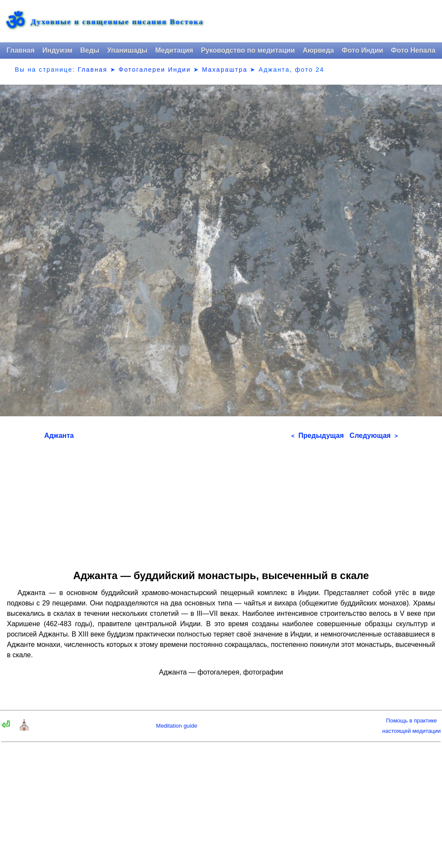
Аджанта (59, 436)
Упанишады (127, 50)
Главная (21, 50)
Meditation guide (177, 726)
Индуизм (57, 50)
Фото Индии (363, 50)
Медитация (174, 50)
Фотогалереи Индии (155, 70)
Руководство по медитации (248, 50)
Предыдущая (318, 436)
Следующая (374, 436)
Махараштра (225, 70)
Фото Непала (413, 50)
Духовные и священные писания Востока (117, 22)
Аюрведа (318, 50)
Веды (90, 50)
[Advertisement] (221, 502)
